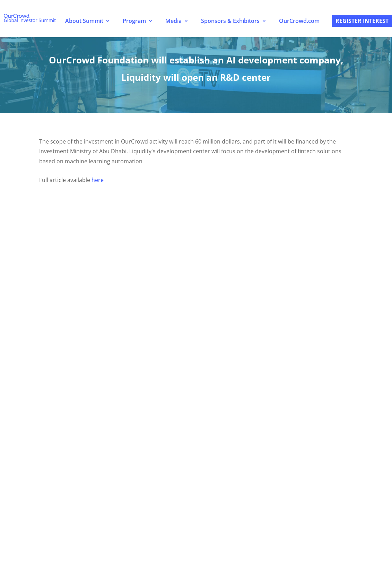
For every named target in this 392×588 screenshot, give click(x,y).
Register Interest (362, 21)
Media (173, 21)
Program (134, 21)
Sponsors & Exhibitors (230, 21)
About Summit (84, 21)
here (98, 180)
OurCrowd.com (299, 21)
